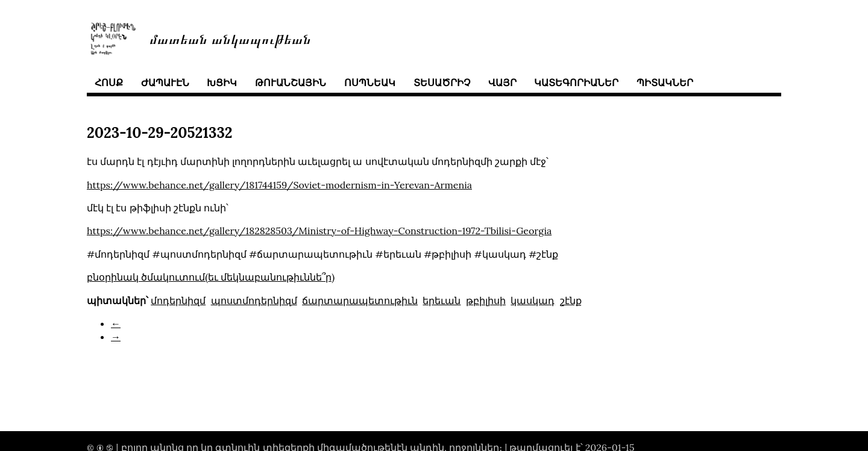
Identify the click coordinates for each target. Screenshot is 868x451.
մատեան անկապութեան (230, 38)
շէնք (571, 300)
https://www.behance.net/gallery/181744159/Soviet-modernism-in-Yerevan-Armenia (279, 185)
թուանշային (291, 82)
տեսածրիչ (442, 82)
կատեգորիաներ (576, 82)
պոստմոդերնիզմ (254, 300)
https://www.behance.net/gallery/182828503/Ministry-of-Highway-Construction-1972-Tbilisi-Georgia (319, 231)
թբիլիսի (486, 300)
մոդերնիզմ (178, 300)
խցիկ (222, 82)
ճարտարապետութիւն (360, 300)
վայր (502, 82)
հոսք (109, 82)
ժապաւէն (165, 82)
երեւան (442, 300)
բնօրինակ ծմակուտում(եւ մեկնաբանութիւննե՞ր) (211, 277)
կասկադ (533, 300)
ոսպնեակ (370, 82)
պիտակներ (665, 82)
